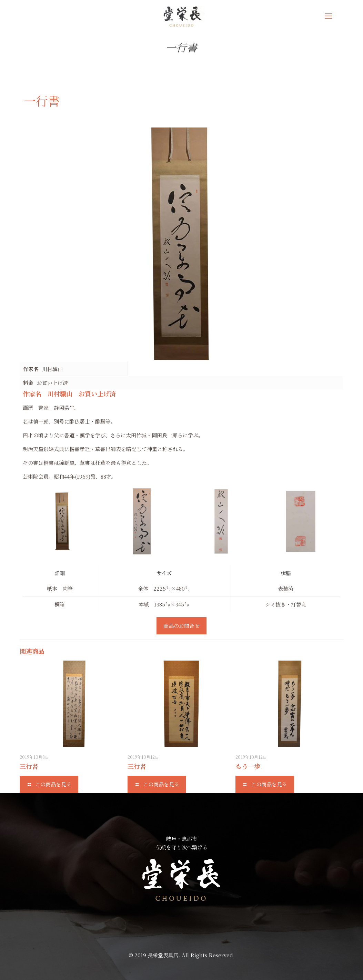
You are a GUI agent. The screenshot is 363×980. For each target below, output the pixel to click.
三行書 (29, 766)
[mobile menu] (329, 16)
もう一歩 (248, 766)
